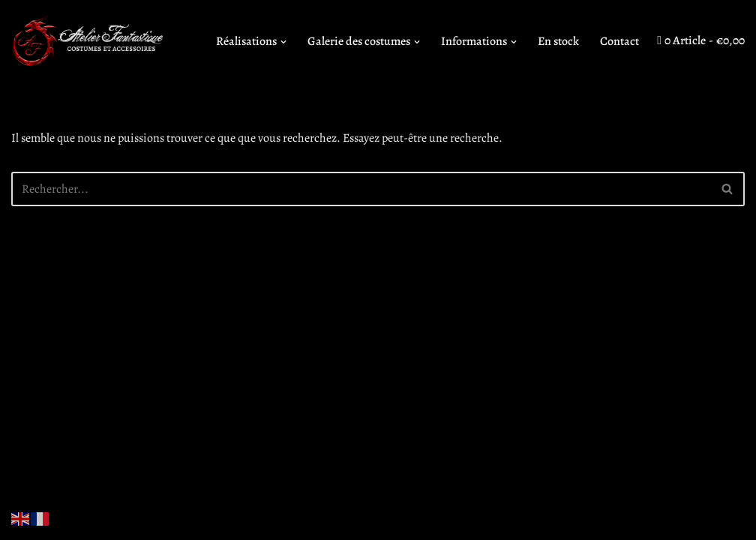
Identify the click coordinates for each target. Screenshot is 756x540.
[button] (283, 42)
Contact (619, 41)
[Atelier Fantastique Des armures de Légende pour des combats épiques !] (90, 42)
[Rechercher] (361, 189)
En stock (558, 41)
